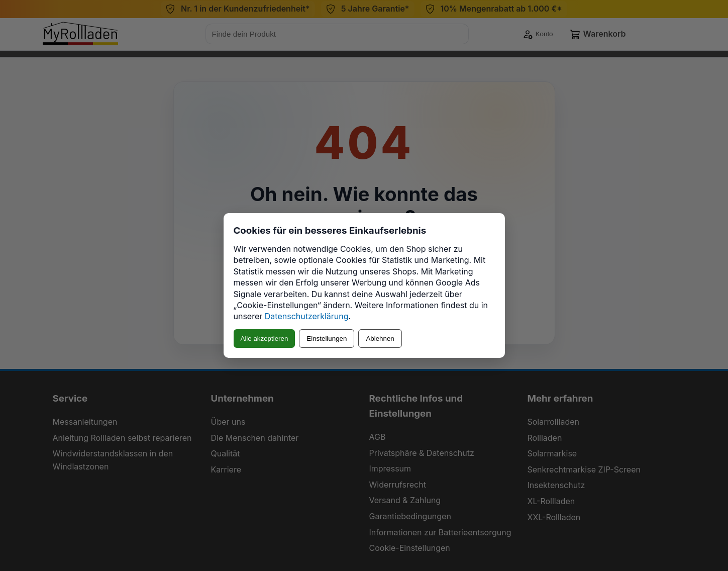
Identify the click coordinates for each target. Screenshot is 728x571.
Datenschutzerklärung (307, 316)
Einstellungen (327, 339)
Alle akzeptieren (265, 339)
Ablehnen (380, 339)
